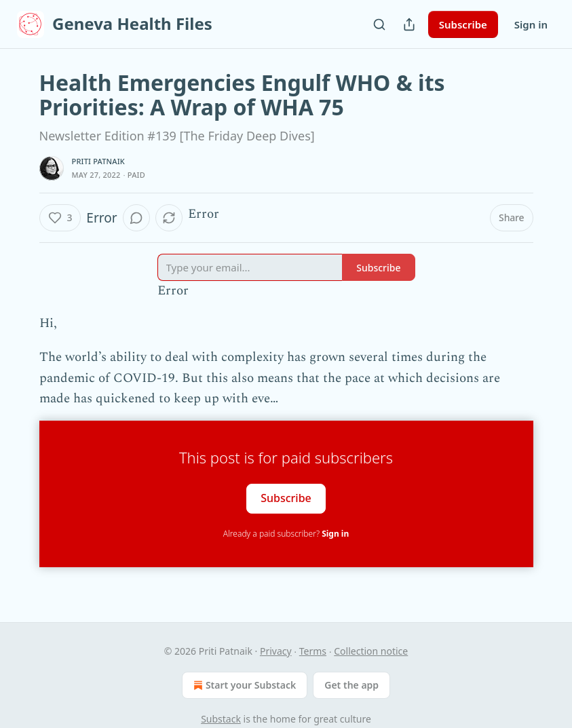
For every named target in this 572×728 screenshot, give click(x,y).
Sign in (531, 24)
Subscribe (463, 24)
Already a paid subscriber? (286, 534)
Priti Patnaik (98, 161)
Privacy (276, 651)
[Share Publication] (409, 24)
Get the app (351, 685)
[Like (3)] (60, 218)
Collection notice (371, 651)
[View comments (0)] (136, 218)
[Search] (379, 24)
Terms (313, 651)
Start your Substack (243, 685)
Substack (221, 719)
